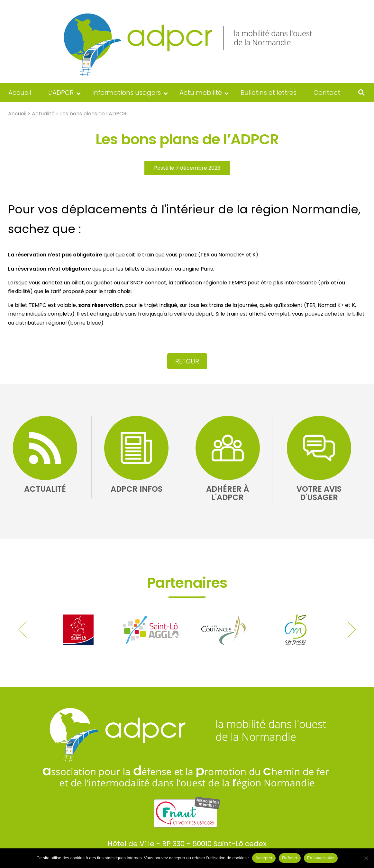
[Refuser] (366, 858)
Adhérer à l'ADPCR (228, 493)
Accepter (264, 858)
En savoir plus (321, 858)
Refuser (290, 858)
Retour (187, 361)
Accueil (17, 114)
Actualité (43, 114)
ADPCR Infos (137, 489)
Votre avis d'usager (319, 493)
